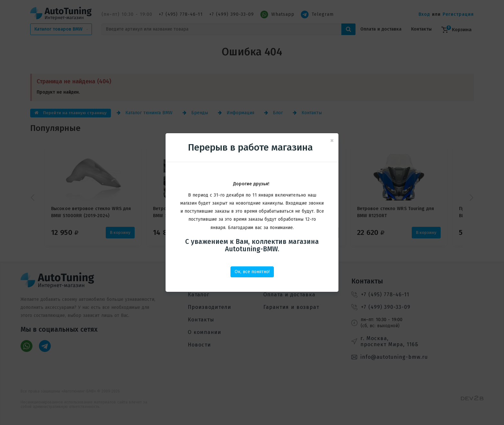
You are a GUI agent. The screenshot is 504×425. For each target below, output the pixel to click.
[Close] (332, 141)
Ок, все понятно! (252, 272)
